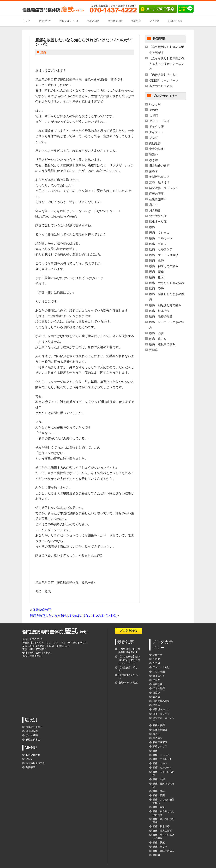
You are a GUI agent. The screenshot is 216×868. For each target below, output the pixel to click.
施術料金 (136, 21)
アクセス (154, 21)
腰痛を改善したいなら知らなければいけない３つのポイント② (73, 616)
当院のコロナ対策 (161, 86)
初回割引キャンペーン (164, 81)
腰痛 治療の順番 (161, 316)
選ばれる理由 (115, 21)
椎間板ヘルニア (159, 177)
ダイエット (156, 132)
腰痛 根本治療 (159, 311)
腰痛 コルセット (161, 238)
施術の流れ (93, 21)
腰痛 (43, 52)
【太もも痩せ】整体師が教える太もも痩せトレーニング (167, 64)
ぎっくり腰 (32, 735)
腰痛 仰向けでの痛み (164, 266)
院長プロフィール (69, 21)
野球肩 (154, 350)
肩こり (154, 205)
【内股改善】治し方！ (164, 75)
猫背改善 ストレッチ (164, 188)
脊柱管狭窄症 (158, 216)
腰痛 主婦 (156, 261)
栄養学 (154, 171)
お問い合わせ (175, 21)
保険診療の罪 (42, 610)
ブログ (154, 138)
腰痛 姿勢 (156, 289)
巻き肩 (154, 160)
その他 (154, 110)
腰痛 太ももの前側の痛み (167, 283)
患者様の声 (45, 21)
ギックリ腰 (156, 127)
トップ (26, 21)
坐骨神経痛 (156, 149)
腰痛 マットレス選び (164, 255)
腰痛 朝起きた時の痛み (165, 305)
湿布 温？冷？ (159, 182)
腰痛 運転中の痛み (162, 344)
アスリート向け (159, 121)
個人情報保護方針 (35, 763)
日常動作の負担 (159, 166)
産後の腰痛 (156, 194)
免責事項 (31, 767)
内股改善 (155, 143)
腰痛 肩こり (158, 339)
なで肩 (154, 116)
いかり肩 (155, 104)
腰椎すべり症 (158, 222)
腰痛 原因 (156, 277)
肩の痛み (155, 210)
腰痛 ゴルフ (158, 244)
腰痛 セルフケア (161, 249)
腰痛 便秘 (156, 272)
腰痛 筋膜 (156, 333)
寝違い (154, 155)
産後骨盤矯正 (158, 199)
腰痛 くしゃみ (159, 233)
